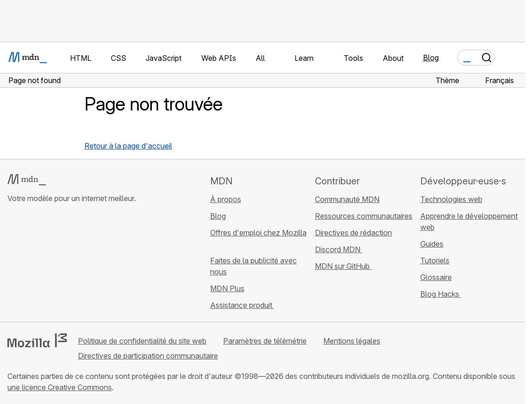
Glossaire (436, 277)
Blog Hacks (441, 294)
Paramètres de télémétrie (265, 341)
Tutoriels (435, 261)
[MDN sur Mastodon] (63, 265)
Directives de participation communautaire (148, 356)
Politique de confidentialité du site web (142, 341)
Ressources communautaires (364, 216)
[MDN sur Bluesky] (30, 265)
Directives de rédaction (353, 233)
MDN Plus (227, 288)
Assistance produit (242, 305)
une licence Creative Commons (60, 387)
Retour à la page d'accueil (128, 146)
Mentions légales (352, 341)
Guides (432, 244)
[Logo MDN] (27, 180)
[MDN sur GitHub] (13, 265)
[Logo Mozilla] (37, 340)
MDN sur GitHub (343, 266)
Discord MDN (339, 249)
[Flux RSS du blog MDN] (80, 265)
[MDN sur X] (46, 265)
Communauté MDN (347, 199)
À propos (226, 199)
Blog (431, 58)
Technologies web (451, 199)
